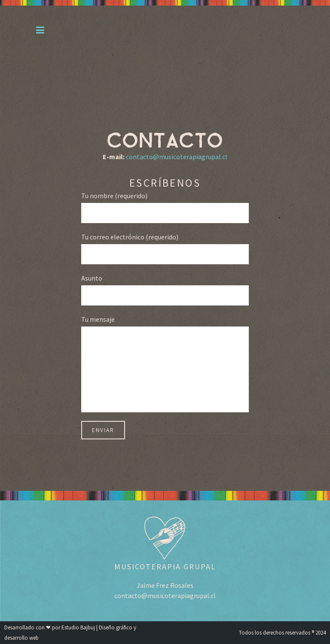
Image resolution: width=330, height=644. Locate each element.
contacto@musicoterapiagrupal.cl (177, 157)
